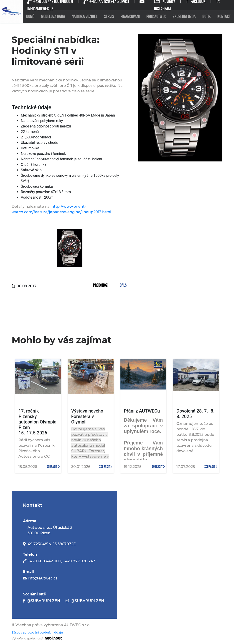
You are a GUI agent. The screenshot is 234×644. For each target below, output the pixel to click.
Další (124, 286)
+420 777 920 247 (79, 561)
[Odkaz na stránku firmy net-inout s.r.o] (52, 638)
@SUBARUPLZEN (43, 601)
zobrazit (53, 467)
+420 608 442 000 (45, 561)
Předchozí (101, 286)
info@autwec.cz (43, 578)
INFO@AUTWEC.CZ (40, 9)
